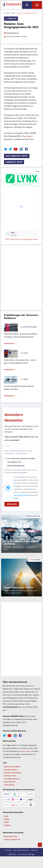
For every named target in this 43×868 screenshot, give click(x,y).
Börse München (10, 782)
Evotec (26, 353)
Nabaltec (13, 13)
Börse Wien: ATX (11, 836)
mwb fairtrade (9, 785)
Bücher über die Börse (12, 767)
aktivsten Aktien (26, 751)
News (30, 136)
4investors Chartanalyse (13, 773)
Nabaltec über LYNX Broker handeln (21, 180)
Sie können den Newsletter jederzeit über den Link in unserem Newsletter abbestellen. (21, 471)
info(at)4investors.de (10, 725)
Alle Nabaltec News (17, 156)
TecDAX (7, 825)
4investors (7, 13)
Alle (37, 5)
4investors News (10, 776)
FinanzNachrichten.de (12, 779)
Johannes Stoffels (15, 37)
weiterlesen (9, 343)
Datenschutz (12, 854)
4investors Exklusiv (11, 770)
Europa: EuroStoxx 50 (12, 839)
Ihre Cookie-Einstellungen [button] (26, 854)
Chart (24, 136)
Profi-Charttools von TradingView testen (21, 239)
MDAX (7, 819)
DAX (6, 816)
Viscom (26, 379)
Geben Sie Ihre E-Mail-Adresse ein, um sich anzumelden (21, 439)
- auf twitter (24, 37)
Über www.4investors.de (21, 850)
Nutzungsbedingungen (22, 495)
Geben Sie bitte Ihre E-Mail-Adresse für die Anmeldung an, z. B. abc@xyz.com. (18, 452)
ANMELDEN (12, 504)
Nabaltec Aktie (14, 162)
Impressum (34, 850)
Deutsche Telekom (30, 327)
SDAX (7, 822)
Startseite (8, 850)
